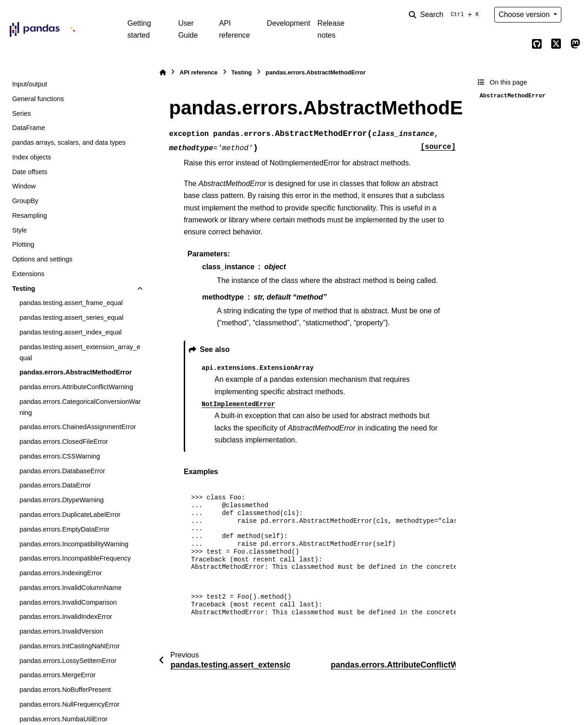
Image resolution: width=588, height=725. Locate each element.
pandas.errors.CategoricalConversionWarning (80, 407)
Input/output (29, 84)
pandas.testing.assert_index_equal (70, 332)
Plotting (23, 244)
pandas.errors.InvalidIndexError (66, 617)
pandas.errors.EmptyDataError (64, 529)
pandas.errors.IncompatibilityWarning (74, 544)
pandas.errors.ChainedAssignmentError (78, 427)
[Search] (446, 15)
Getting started (139, 29)
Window (24, 186)
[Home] (163, 72)
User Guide (188, 29)
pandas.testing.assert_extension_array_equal (80, 352)
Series (21, 113)
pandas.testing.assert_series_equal (71, 317)
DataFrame (28, 128)
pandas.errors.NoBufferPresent (65, 690)
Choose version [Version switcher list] (525, 14)
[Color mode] (575, 15)
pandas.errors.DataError (55, 485)
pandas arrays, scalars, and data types (69, 142)
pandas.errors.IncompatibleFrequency (75, 558)
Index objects (31, 157)
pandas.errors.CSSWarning (59, 456)
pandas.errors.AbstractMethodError (76, 372)
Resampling (29, 215)
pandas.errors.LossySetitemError (68, 661)
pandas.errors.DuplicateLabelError (70, 515)
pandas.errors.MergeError (57, 675)
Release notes (331, 29)
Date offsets (30, 172)
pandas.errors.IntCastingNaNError (69, 646)
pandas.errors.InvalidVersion (61, 631)
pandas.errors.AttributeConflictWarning (76, 387)
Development (288, 23)
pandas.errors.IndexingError (60, 573)
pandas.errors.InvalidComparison (68, 602)
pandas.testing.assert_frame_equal (71, 303)
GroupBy (25, 201)
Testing (23, 289)
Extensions (28, 274)
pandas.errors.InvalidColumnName (70, 588)
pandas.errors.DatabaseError (62, 471)
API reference (235, 29)
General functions (38, 99)
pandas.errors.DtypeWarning (61, 500)
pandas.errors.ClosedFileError (64, 442)
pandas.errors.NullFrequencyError (69, 704)
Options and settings (42, 259)
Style (19, 230)
